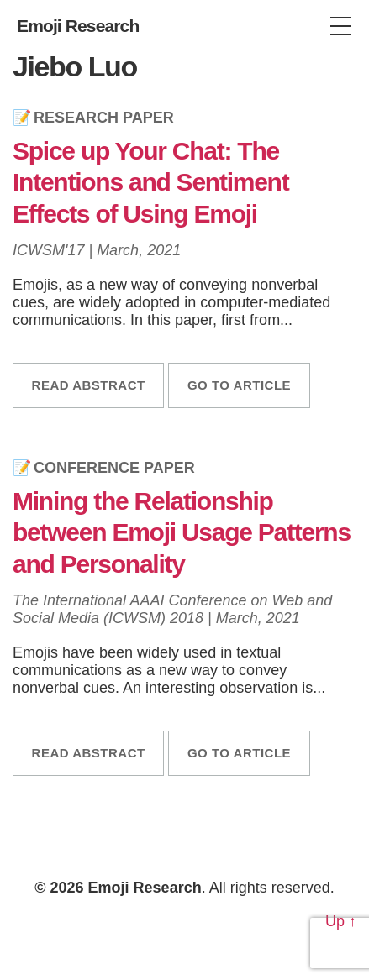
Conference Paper (114, 468)
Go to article (239, 385)
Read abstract (89, 385)
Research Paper (104, 118)
